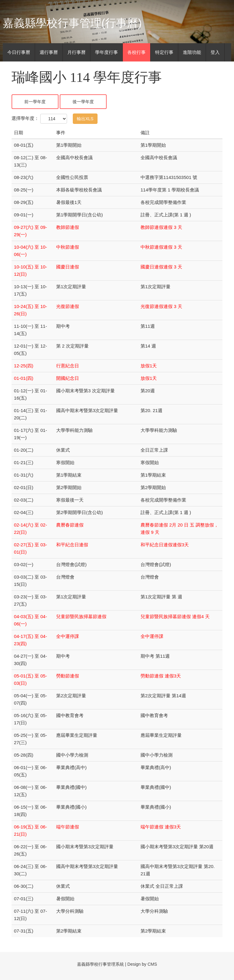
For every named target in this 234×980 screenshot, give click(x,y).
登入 (215, 52)
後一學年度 (83, 102)
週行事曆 (49, 52)
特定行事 (164, 52)
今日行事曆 (19, 52)
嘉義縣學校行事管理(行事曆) (72, 23)
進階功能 (192, 52)
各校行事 (136, 52)
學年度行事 (106, 52)
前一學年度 (35, 102)
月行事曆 (76, 52)
